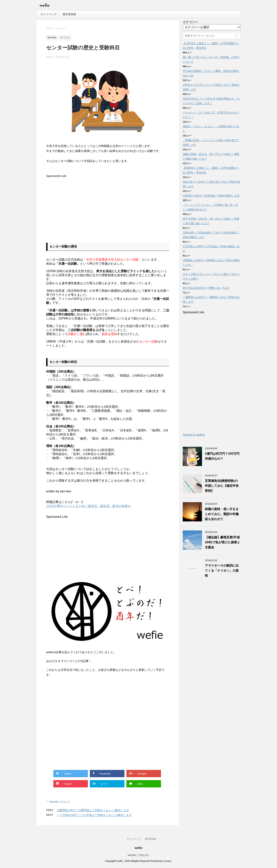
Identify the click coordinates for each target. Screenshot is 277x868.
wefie (45, 6)
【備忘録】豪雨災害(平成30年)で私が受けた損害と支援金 (222, 542)
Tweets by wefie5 (194, 435)
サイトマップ (48, 14)
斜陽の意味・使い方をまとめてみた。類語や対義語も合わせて (222, 514)
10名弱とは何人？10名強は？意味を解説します (211, 196)
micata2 (167, 861)
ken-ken (54, 801)
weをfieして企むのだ (138, 855)
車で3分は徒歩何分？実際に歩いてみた (206, 288)
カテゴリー (190, 22)
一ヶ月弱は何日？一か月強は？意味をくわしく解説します (94, 815)
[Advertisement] (78, 205)
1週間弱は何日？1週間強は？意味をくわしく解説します (93, 810)
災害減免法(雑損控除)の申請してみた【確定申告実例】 (222, 486)
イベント (65, 801)
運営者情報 (69, 14)
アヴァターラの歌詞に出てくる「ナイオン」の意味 (222, 571)
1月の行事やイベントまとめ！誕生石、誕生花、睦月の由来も (89, 506)
